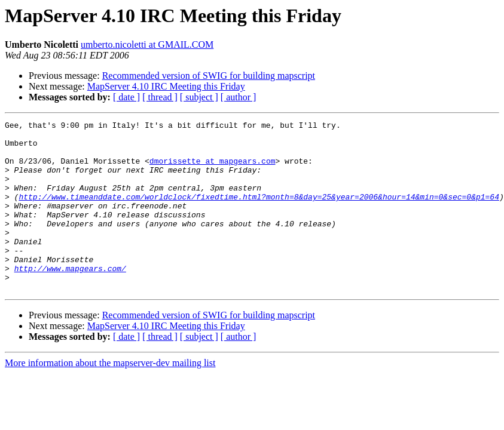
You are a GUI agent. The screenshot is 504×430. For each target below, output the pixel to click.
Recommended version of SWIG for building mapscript (209, 76)
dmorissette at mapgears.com (213, 170)
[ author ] (239, 97)
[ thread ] (160, 97)
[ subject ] (199, 97)
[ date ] (126, 97)
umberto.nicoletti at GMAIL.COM (147, 44)
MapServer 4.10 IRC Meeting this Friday (166, 86)
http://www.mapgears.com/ (70, 299)
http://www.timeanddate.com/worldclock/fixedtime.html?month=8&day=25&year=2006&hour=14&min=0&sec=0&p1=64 (259, 213)
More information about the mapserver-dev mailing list (110, 397)
